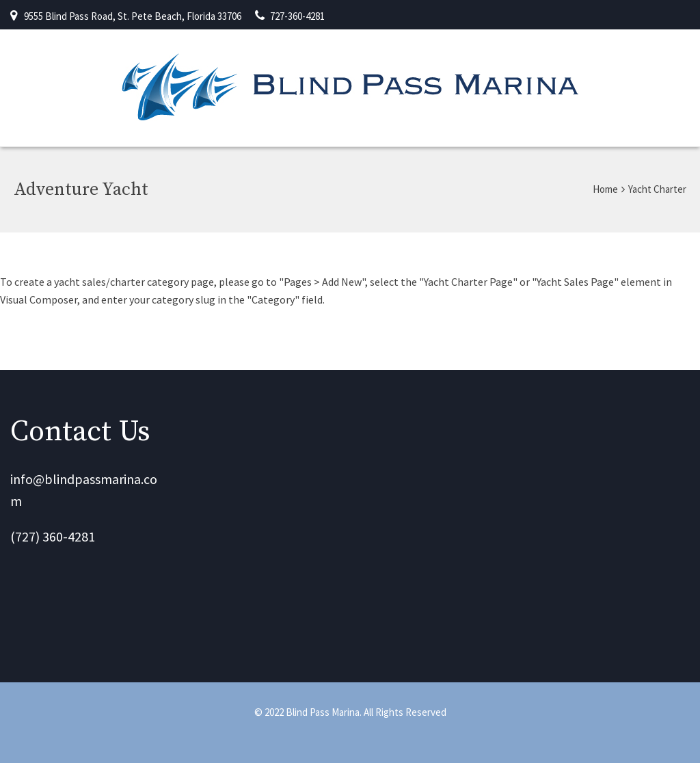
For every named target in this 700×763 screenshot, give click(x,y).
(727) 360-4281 (53, 536)
